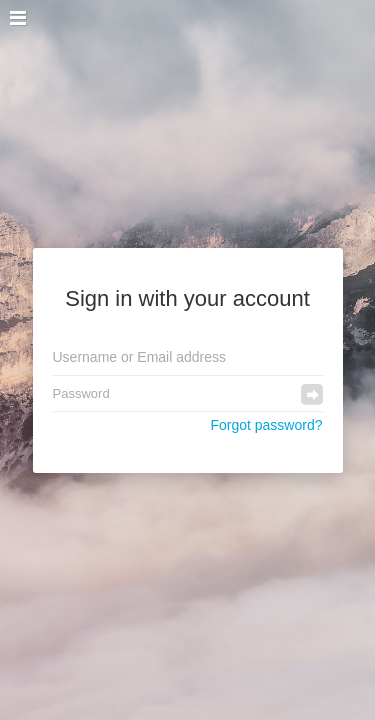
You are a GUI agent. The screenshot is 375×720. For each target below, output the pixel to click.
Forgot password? (266, 425)
